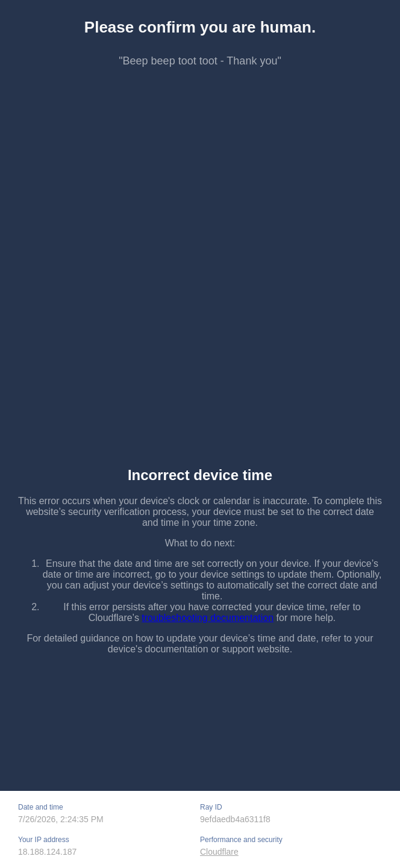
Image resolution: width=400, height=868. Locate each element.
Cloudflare (219, 852)
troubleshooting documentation (208, 618)
